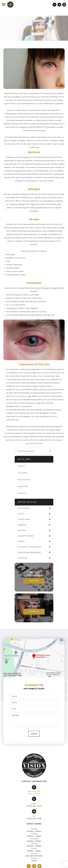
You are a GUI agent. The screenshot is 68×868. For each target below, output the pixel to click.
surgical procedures (26, 536)
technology (22, 558)
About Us (21, 466)
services (21, 514)
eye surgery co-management (30, 547)
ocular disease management (29, 552)
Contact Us (22, 493)
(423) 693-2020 (34, 806)
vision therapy (23, 508)
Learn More (34, 580)
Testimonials (23, 486)
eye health (22, 530)
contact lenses (24, 519)
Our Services (23, 473)
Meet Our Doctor (24, 480)
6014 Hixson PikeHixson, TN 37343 (34, 793)
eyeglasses (22, 525)
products (21, 541)
